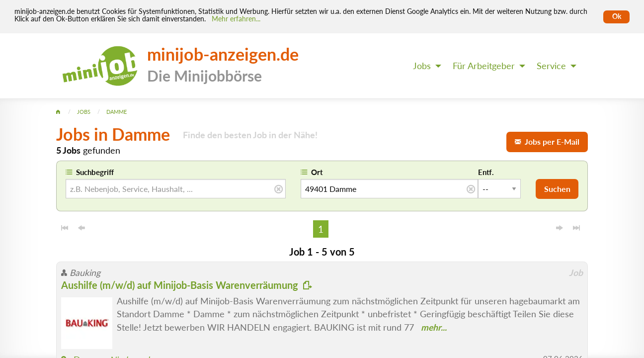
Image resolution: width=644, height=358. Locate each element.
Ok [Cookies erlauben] (617, 16)
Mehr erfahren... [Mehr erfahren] (236, 19)
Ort (317, 172)
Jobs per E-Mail (547, 141)
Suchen (557, 189)
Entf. (486, 172)
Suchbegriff (95, 172)
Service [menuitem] (551, 66)
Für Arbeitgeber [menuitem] (484, 66)
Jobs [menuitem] (422, 66)
